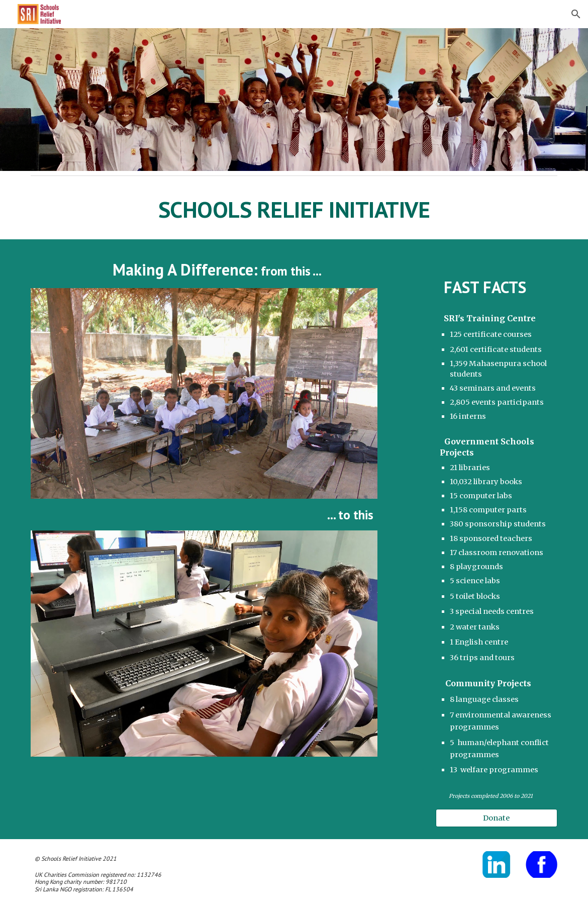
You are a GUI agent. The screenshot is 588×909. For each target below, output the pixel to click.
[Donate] (497, 818)
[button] (576, 14)
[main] (294, 210)
